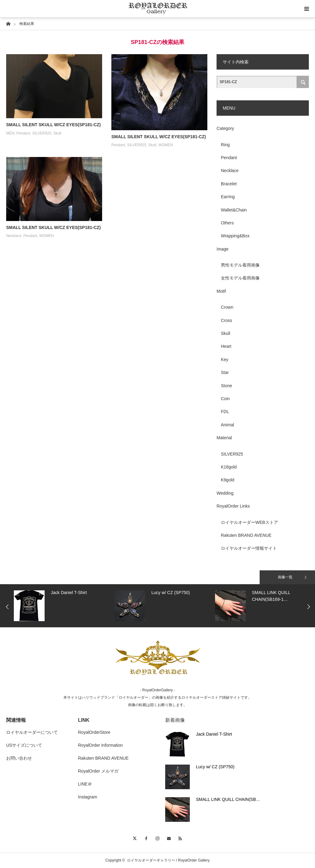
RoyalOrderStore (94, 732)
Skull (57, 133)
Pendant (23, 133)
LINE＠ (85, 784)
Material (224, 438)
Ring (225, 145)
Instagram (88, 797)
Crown (227, 307)
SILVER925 (42, 133)
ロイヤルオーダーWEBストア (249, 522)
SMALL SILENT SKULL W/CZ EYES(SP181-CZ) (54, 125)
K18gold (229, 467)
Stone (227, 386)
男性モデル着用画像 (240, 265)
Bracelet (229, 184)
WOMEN (166, 145)
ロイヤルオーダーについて (32, 732)
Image (223, 249)
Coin (225, 399)
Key (225, 360)
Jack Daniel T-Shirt (214, 734)
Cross (227, 320)
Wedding (225, 493)
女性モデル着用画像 (240, 278)
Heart (226, 346)
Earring (228, 197)
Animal (227, 425)
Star (225, 372)
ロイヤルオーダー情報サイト (249, 548)
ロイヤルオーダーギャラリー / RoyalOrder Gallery (168, 860)
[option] (63, 606)
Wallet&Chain (234, 210)
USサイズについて (24, 745)
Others (227, 223)
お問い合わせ (19, 758)
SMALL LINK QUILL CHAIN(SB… (228, 799)
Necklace (14, 236)
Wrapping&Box (235, 236)
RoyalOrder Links (233, 506)
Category (225, 128)
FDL (225, 412)
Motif (221, 291)
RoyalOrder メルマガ (98, 771)
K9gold (228, 480)
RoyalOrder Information (101, 745)
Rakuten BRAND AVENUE (246, 535)
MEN (10, 133)
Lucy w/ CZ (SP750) (215, 767)
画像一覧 (285, 577)
